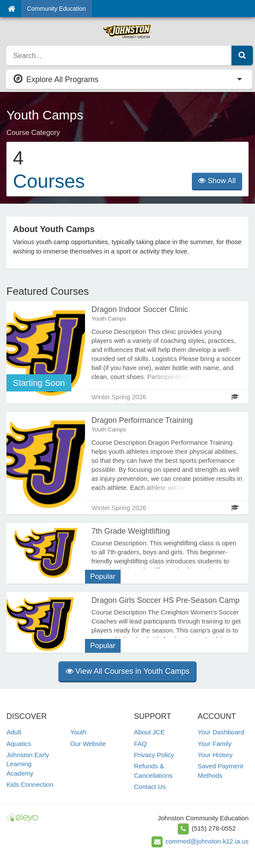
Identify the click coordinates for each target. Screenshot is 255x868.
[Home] (11, 9)
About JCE (149, 732)
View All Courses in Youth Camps (128, 671)
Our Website (88, 744)
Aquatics (19, 744)
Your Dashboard (221, 732)
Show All (217, 181)
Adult (14, 732)
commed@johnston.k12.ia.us (207, 841)
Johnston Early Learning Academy (28, 764)
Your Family (215, 744)
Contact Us (150, 787)
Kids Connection (30, 784)
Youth (79, 732)
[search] (119, 55)
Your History (215, 755)
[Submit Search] (242, 55)
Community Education (56, 9)
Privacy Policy (154, 755)
